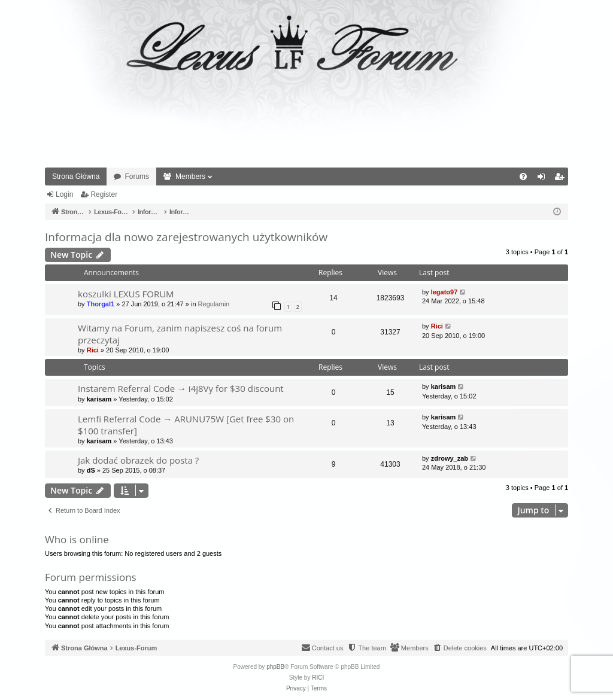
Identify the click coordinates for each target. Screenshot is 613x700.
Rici (93, 350)
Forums (137, 176)
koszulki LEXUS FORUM (126, 294)
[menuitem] (523, 176)
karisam (99, 399)
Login (64, 194)
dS (91, 470)
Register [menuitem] (562, 179)
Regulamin (214, 304)
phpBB (275, 667)
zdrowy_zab (450, 458)
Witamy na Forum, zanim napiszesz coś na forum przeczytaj (180, 334)
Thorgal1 (101, 304)
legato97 (444, 292)
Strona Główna (76, 176)
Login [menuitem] (544, 179)
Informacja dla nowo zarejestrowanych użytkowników (186, 237)
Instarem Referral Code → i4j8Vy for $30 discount (181, 388)
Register (104, 194)
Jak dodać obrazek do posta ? (138, 460)
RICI (318, 678)
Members (190, 176)
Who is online (77, 539)
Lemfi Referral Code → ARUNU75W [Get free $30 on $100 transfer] (186, 424)
